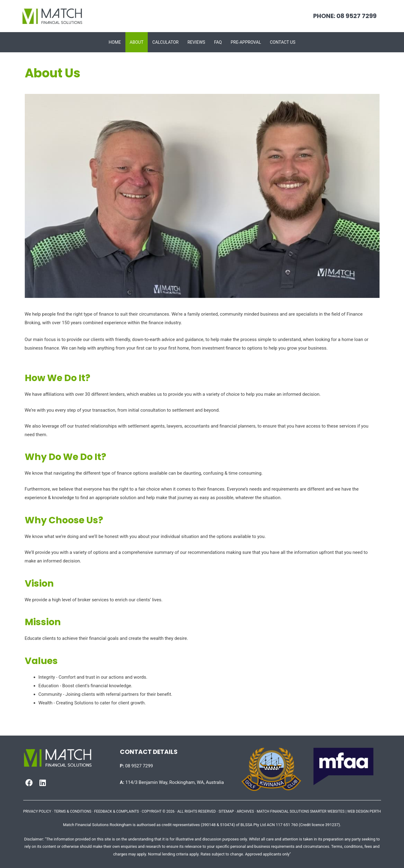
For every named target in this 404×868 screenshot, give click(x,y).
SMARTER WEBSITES (327, 811)
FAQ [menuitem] (218, 42)
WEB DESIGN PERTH (364, 811)
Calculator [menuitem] (165, 42)
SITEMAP (226, 811)
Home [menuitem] (115, 42)
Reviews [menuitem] (196, 42)
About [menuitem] (137, 42)
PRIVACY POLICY (37, 811)
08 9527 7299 (137, 766)
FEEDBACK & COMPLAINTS (117, 811)
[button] (29, 783)
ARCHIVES (245, 811)
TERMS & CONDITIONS (72, 811)
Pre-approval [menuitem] (246, 42)
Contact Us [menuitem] (282, 42)
